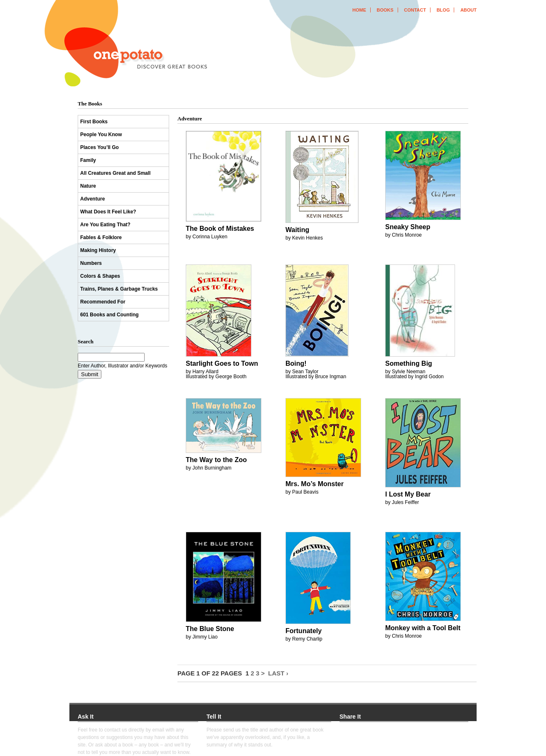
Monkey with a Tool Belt (423, 628)
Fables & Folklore (101, 237)
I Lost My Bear (408, 494)
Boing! (296, 363)
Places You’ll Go (100, 147)
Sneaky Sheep (408, 227)
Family (88, 160)
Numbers (91, 263)
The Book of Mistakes (220, 229)
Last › (278, 673)
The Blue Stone (210, 629)
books (385, 10)
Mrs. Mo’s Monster (315, 484)
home (359, 10)
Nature (88, 186)
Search (86, 341)
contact (415, 10)
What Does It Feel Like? (108, 212)
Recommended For (103, 302)
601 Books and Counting (109, 315)
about (469, 10)
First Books (94, 122)
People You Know (101, 135)
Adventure (92, 199)
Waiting (297, 230)
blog (443, 10)
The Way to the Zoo (216, 460)
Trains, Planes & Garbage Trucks (119, 289)
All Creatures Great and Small (115, 173)
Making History (98, 250)
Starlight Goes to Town (222, 363)
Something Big (409, 363)
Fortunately (304, 631)
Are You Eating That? (105, 225)
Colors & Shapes (100, 276)
